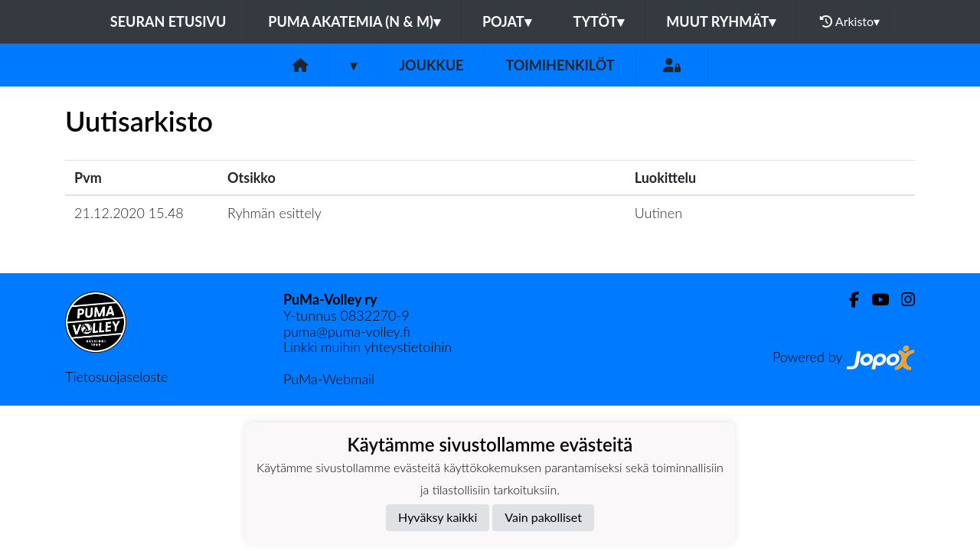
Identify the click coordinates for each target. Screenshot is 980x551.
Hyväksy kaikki (438, 517)
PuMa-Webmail (329, 379)
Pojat (507, 21)
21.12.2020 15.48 (129, 213)
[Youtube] (874, 300)
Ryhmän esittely (274, 213)
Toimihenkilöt (560, 65)
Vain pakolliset (543, 517)
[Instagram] (902, 300)
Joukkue (431, 65)
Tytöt (599, 21)
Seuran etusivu (168, 21)
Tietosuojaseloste (116, 377)
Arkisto (850, 21)
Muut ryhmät (721, 21)
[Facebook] (848, 300)
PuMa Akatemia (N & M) (354, 21)
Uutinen (658, 213)
